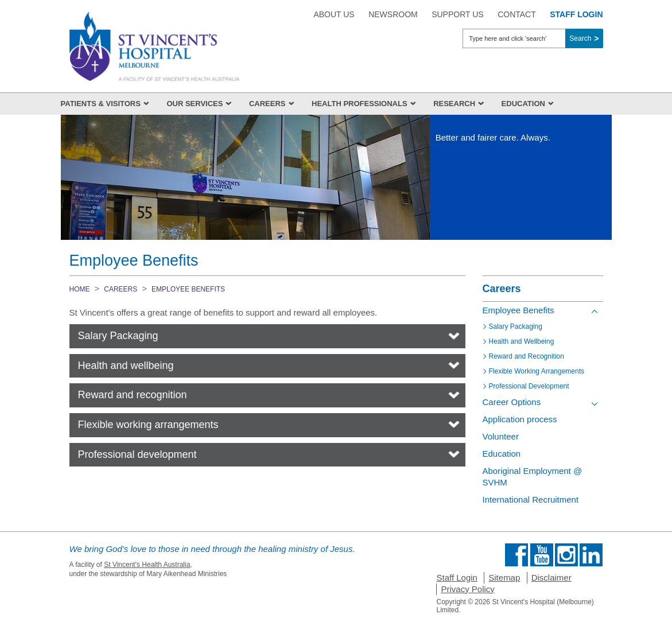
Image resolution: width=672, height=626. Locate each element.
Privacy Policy (467, 589)
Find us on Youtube (542, 555)
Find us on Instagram (566, 555)
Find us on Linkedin (591, 555)
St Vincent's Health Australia (147, 565)
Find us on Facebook (516, 555)
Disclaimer (551, 578)
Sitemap (504, 578)
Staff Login (457, 578)
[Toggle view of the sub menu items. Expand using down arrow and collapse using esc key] (595, 404)
